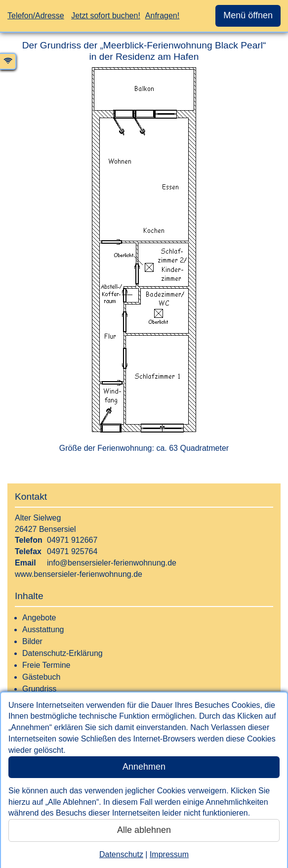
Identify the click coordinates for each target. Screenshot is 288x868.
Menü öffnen (248, 15)
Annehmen (144, 767)
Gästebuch (41, 677)
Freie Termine (46, 665)
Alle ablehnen (144, 830)
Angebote (39, 618)
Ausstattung (43, 629)
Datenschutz (121, 854)
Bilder (32, 641)
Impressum (169, 854)
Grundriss (39, 689)
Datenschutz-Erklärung (62, 653)
